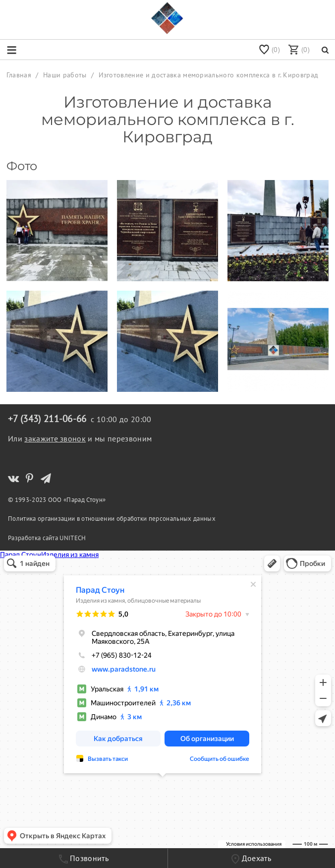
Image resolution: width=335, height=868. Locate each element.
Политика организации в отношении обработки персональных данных (112, 518)
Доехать (251, 859)
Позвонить (84, 858)
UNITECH (73, 538)
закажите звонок (55, 438)
